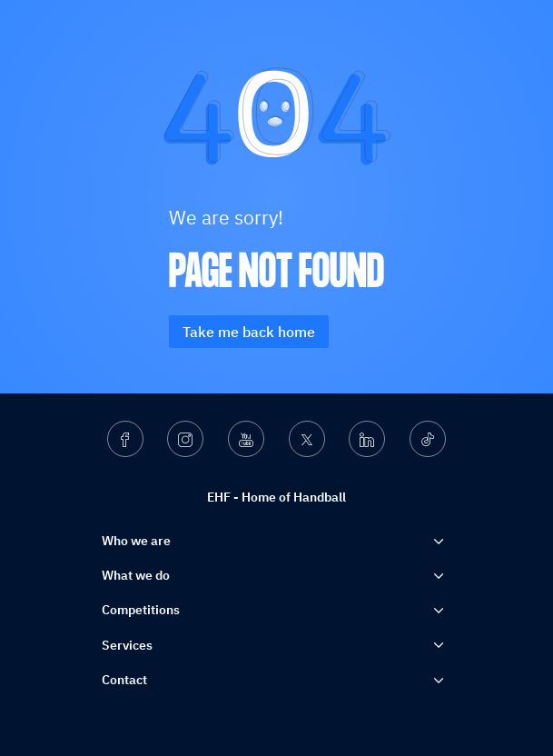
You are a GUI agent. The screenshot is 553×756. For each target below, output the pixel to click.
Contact (124, 680)
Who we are (136, 541)
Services (127, 645)
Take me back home (249, 332)
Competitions (141, 610)
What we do (136, 575)
